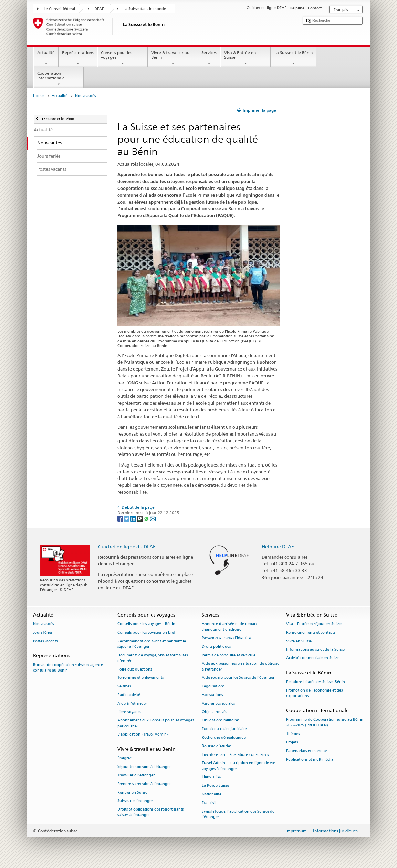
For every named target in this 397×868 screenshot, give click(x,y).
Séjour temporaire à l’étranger (144, 767)
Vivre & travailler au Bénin (173, 58)
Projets (292, 742)
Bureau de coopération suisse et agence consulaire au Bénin (68, 668)
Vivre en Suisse (299, 641)
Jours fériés (43, 633)
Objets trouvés (214, 712)
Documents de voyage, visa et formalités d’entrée (153, 658)
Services (209, 58)
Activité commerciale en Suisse (313, 658)
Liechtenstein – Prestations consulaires (235, 755)
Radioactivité (129, 695)
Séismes (124, 687)
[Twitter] (127, 518)
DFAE (99, 9)
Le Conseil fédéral (59, 9)
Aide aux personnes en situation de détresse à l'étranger (241, 667)
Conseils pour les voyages (123, 58)
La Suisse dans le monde (145, 9)
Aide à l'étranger (132, 703)
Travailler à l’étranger (136, 775)
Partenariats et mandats (307, 751)
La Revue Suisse (215, 786)
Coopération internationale (59, 79)
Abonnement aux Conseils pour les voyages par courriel (156, 723)
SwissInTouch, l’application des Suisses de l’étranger (238, 814)
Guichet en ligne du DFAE (127, 546)
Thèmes (293, 734)
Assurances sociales (218, 703)
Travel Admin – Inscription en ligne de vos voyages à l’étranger (239, 766)
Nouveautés (43, 624)
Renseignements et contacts (311, 633)
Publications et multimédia (310, 759)
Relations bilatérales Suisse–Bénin (316, 682)
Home (38, 96)
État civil (209, 803)
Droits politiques (216, 647)
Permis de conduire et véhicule (229, 655)
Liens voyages (129, 712)
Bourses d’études (217, 746)
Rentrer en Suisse (132, 792)
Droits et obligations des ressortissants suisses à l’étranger (150, 812)
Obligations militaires (221, 721)
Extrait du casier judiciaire (224, 729)
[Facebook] (121, 518)
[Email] (153, 518)
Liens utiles (211, 777)
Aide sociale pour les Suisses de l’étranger (238, 678)
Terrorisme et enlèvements (140, 678)
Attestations (212, 695)
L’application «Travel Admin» (143, 735)
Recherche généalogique (224, 737)
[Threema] (140, 518)
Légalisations (213, 687)
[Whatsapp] (147, 518)
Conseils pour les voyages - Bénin (146, 624)
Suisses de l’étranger (135, 801)
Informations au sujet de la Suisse (315, 650)
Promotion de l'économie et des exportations (314, 693)
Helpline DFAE (278, 546)
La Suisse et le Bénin (293, 58)
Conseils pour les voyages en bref (146, 633)
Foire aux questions (135, 669)
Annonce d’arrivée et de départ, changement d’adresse (230, 627)
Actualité (46, 58)
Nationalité (212, 794)
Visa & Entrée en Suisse (245, 58)
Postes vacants (45, 641)
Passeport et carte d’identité (226, 638)
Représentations (78, 58)
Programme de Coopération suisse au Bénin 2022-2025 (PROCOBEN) (325, 723)
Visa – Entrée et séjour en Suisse (314, 624)
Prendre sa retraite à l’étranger (144, 784)
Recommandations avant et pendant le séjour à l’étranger (152, 644)
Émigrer (124, 758)
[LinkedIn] (134, 518)
